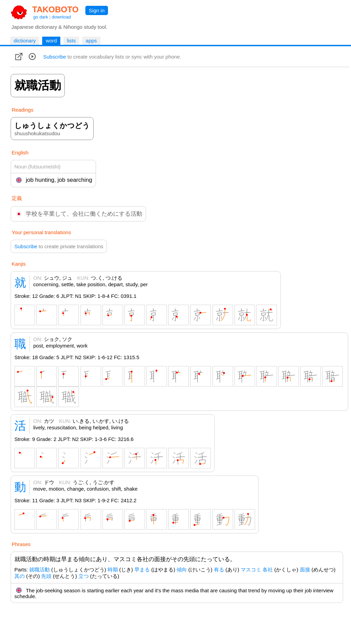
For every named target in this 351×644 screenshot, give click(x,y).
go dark (41, 17)
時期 (113, 570)
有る (219, 570)
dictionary (25, 41)
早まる (142, 570)
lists (71, 41)
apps (91, 41)
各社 (268, 570)
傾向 (182, 570)
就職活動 (39, 570)
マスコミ (251, 570)
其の (20, 576)
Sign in (97, 10)
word (51, 41)
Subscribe (55, 57)
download (61, 17)
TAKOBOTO (55, 9)
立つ (84, 576)
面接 (305, 570)
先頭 (46, 576)
